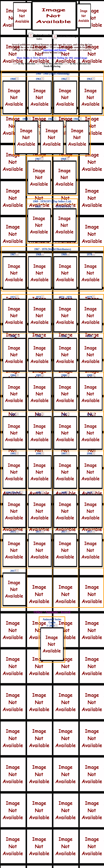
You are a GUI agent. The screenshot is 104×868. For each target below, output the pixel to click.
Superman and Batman (55, 50)
